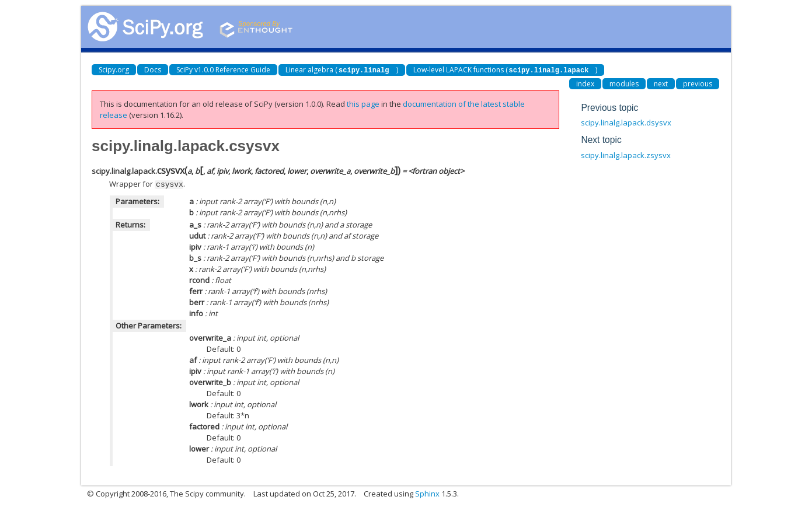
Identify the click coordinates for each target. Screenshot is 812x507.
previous (698, 83)
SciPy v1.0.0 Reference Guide (223, 70)
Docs (153, 70)
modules (624, 83)
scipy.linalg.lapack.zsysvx (626, 155)
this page (363, 103)
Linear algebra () (341, 70)
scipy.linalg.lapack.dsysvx (626, 122)
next (661, 83)
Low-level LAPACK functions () (506, 70)
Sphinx (427, 492)
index (585, 83)
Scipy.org (114, 70)
